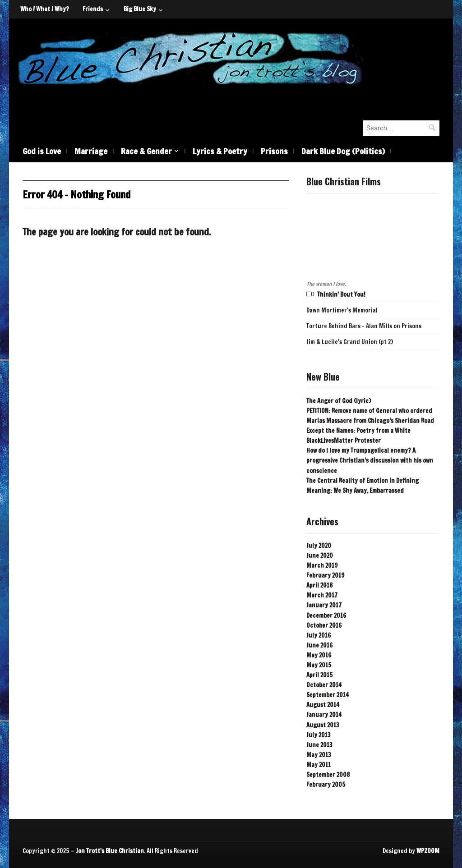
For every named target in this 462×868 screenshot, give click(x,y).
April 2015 (319, 675)
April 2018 (319, 585)
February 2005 (326, 785)
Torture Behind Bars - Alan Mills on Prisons (364, 326)
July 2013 (319, 735)
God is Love (42, 151)
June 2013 (319, 745)
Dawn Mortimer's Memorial (342, 310)
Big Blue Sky (140, 9)
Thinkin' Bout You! (341, 294)
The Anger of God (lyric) (339, 401)
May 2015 (319, 665)
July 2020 (319, 546)
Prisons (274, 151)
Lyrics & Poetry (220, 151)
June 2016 (319, 645)
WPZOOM (428, 851)
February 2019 (325, 575)
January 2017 (324, 605)
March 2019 (322, 565)
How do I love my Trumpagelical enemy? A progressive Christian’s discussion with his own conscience (370, 460)
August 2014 (323, 705)
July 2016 (319, 635)
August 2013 (323, 725)
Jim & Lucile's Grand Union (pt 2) (350, 342)
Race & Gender (146, 151)
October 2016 (324, 625)
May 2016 (319, 655)
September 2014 (328, 695)
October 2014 (324, 685)
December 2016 (326, 615)
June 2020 (320, 556)
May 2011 (319, 765)
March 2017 (322, 595)
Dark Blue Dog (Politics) (343, 151)
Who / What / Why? (45, 9)
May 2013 (319, 755)
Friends (93, 9)
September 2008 (328, 775)
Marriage (91, 151)
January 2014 (324, 715)
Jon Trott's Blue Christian (110, 851)
